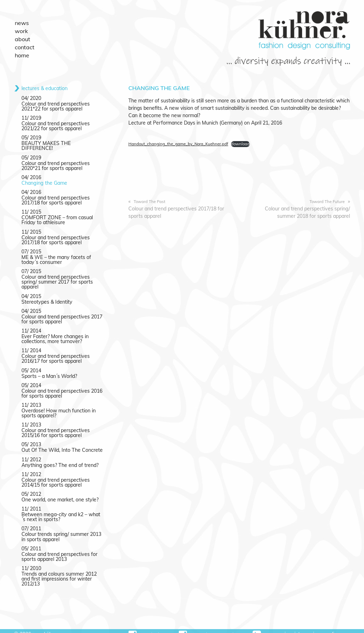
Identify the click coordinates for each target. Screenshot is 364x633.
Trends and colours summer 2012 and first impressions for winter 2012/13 (59, 571)
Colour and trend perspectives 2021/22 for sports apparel (55, 126)
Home (21, 52)
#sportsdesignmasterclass (209, 627)
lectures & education (44, 88)
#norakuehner (147, 627)
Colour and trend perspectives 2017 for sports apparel (62, 313)
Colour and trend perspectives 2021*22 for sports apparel (55, 106)
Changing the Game (44, 177)
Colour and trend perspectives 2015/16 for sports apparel (55, 426)
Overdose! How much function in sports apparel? (58, 406)
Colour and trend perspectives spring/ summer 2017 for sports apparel (57, 276)
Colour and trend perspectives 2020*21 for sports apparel (55, 160)
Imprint (293, 627)
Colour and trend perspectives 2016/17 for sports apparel (55, 352)
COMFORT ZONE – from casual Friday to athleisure (57, 214)
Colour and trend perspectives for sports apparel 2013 (59, 549)
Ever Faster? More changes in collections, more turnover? (55, 333)
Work (21, 30)
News (21, 23)
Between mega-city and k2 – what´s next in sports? (60, 510)
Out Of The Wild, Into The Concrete (62, 443)
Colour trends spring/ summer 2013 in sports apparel (61, 530)
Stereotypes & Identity (47, 296)
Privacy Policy (324, 627)
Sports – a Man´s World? (49, 369)
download (240, 144)
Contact (24, 44)
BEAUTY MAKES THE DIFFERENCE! (62, 143)
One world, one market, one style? (60, 493)
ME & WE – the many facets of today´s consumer (56, 254)
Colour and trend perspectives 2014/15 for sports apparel (55, 475)
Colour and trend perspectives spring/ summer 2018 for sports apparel (308, 208)
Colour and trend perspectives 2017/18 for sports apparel (176, 208)
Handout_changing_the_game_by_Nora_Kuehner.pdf (178, 144)
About (22, 37)
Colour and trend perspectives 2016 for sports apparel (62, 387)
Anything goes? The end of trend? (59, 458)
